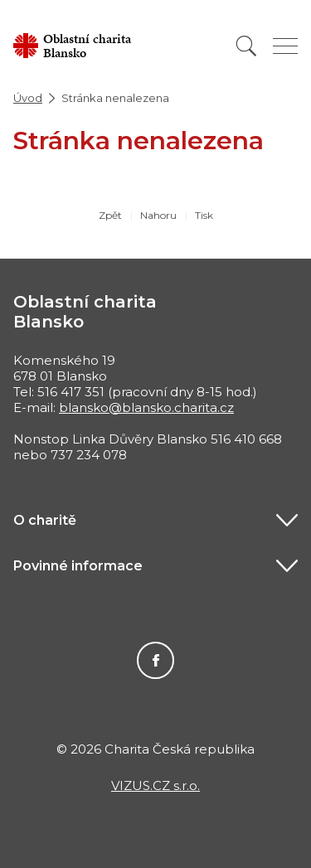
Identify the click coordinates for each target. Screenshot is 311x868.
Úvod (28, 98)
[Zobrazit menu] (285, 46)
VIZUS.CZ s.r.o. (155, 786)
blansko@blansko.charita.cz (146, 407)
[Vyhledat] (246, 46)
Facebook (155, 660)
